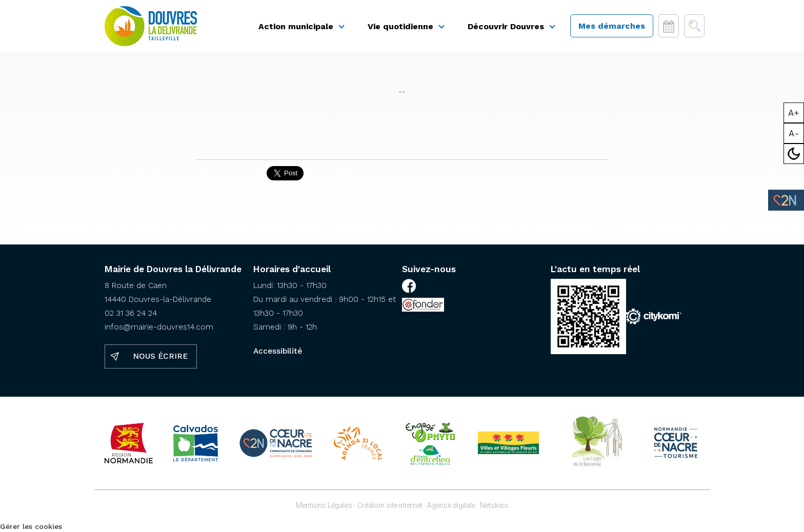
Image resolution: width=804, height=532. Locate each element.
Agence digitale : (454, 505)
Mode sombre (794, 154)
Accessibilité (278, 351)
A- (794, 133)
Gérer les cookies (31, 526)
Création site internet (390, 505)
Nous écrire (160, 356)
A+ (794, 113)
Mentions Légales (324, 505)
